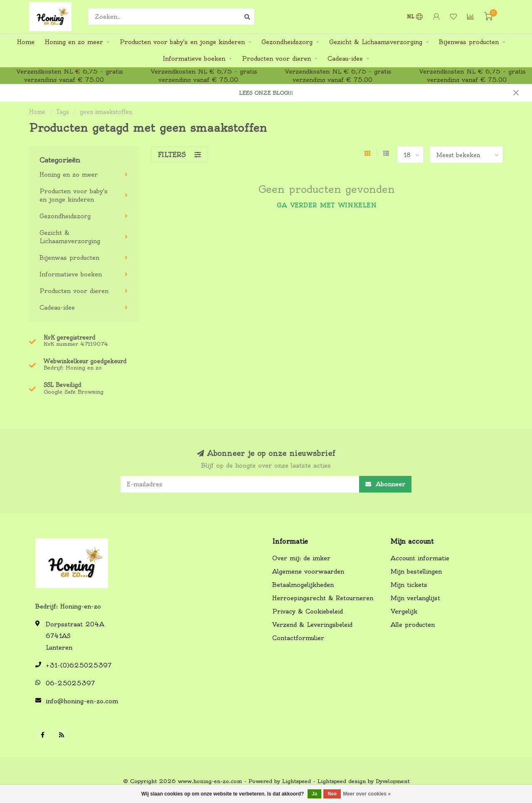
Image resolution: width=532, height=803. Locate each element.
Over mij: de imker (301, 558)
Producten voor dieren (276, 59)
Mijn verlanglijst (415, 598)
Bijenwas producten (469, 42)
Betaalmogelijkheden (303, 585)
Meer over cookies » (367, 794)
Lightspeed (297, 781)
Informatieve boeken (194, 59)
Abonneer (385, 484)
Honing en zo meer (74, 42)
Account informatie (420, 558)
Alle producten (413, 625)
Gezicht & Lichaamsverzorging (376, 42)
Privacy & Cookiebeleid (308, 611)
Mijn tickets (409, 585)
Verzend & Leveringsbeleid (312, 625)
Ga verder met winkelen (327, 205)
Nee (332, 794)
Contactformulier (298, 638)
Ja (314, 794)
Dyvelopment (393, 781)
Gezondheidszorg (287, 42)
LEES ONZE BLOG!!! (266, 93)
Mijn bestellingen (416, 571)
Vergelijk (404, 611)
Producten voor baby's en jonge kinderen (182, 42)
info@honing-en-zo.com (82, 701)
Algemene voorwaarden (308, 571)
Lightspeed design (342, 781)
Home (26, 42)
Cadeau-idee (345, 59)
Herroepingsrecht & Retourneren (323, 598)
